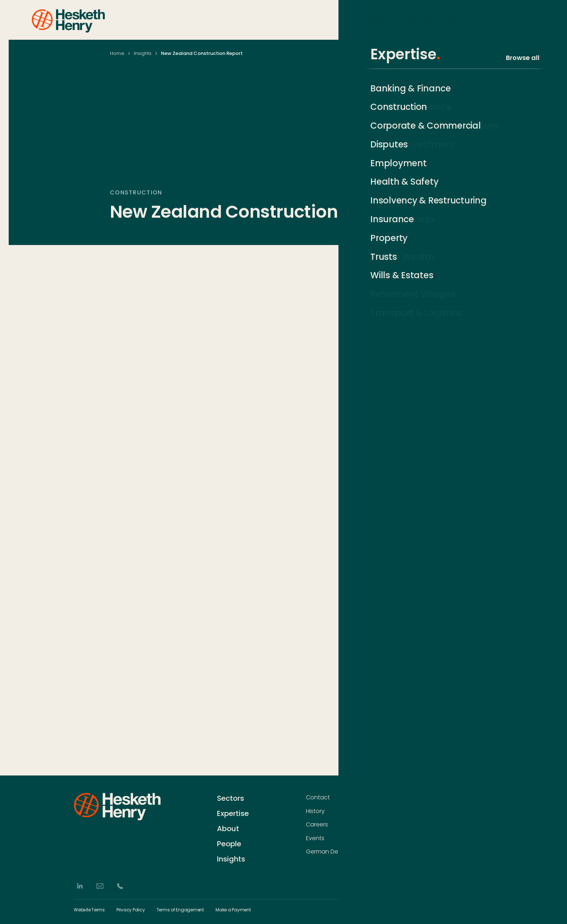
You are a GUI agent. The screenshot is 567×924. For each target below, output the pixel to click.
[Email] (100, 886)
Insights (524, 19)
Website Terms (89, 910)
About (489, 19)
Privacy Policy (131, 910)
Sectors (378, 19)
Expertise (417, 19)
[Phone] (120, 886)
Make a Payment (233, 910)
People (455, 19)
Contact (318, 798)
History (315, 811)
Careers (317, 825)
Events (315, 838)
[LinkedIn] (80, 886)
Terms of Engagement (180, 910)
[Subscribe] (490, 812)
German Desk (325, 852)
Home (117, 53)
